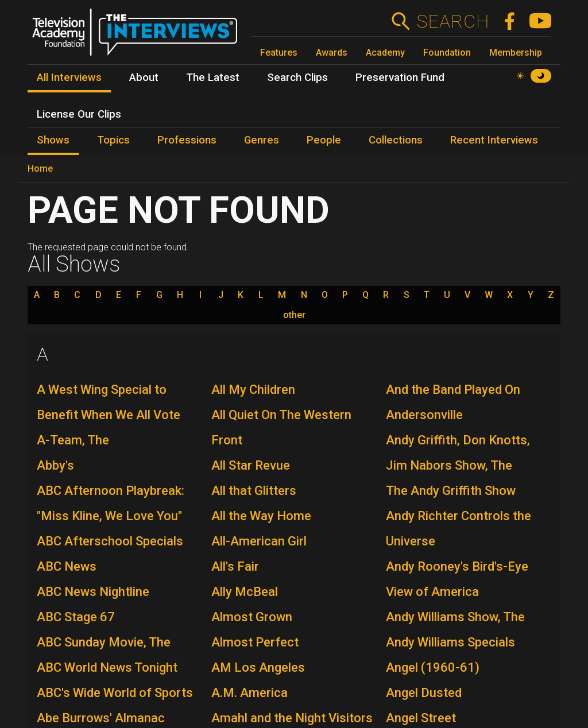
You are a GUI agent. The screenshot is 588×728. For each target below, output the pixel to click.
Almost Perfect (255, 642)
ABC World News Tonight (107, 667)
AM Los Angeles (258, 667)
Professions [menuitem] (187, 140)
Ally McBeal (245, 592)
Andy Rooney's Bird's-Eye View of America (457, 579)
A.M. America (249, 693)
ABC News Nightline (93, 592)
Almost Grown (252, 617)
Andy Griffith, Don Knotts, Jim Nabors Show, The (458, 453)
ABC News (67, 566)
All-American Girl (259, 541)
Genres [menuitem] (262, 140)
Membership (516, 53)
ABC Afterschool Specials (110, 541)
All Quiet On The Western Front (281, 427)
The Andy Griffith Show (451, 491)
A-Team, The (73, 440)
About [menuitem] (144, 78)
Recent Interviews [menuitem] (494, 140)
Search (453, 21)
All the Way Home (261, 516)
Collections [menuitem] (396, 140)
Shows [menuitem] (53, 140)
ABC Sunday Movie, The (104, 642)
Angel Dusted (424, 693)
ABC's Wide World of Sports (115, 693)
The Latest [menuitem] (213, 78)
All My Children (253, 390)
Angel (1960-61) (433, 667)
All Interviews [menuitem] (69, 78)
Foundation (447, 53)
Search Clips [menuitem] (297, 78)
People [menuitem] (324, 140)
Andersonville (424, 415)
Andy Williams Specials (450, 642)
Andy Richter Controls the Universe (459, 528)
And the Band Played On (453, 390)
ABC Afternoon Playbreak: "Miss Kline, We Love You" (111, 503)
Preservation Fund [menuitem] (400, 78)
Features (279, 53)
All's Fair (235, 566)
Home (40, 169)
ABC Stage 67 (76, 617)
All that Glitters (254, 491)
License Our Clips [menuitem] (79, 114)
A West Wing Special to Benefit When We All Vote (109, 402)
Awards (332, 53)
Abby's (55, 465)
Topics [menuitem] (113, 140)
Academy (385, 53)
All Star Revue (251, 465)
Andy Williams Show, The (455, 617)
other (294, 315)
